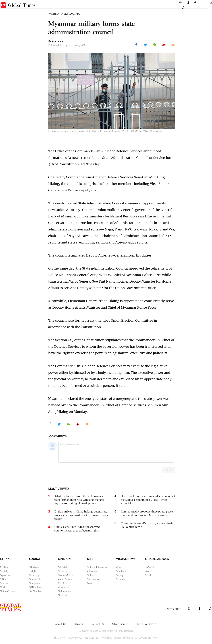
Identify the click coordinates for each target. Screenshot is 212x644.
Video (119, 567)
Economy (34, 575)
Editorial (62, 567)
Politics (4, 567)
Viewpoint (63, 587)
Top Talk (62, 583)
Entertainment (95, 579)
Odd (2, 587)
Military (4, 579)
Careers (78, 624)
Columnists (64, 591)
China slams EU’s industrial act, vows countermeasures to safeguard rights (77, 529)
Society (4, 571)
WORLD (53, 14)
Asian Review (65, 579)
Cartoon (62, 595)
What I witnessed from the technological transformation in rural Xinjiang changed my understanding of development (79, 500)
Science (4, 583)
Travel (90, 583)
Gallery (120, 575)
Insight (33, 571)
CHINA (5, 559)
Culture (91, 575)
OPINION (64, 559)
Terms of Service (147, 624)
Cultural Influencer (97, 567)
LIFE (90, 559)
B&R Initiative (36, 587)
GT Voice (34, 567)
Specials (121, 579)
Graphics (121, 571)
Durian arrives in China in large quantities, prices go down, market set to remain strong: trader (82, 515)
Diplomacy (6, 575)
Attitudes (92, 571)
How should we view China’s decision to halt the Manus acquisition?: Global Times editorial (148, 500)
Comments (35, 579)
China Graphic (8, 591)
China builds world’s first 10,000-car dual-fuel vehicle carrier (147, 525)
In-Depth (150, 567)
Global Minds (65, 575)
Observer (63, 571)
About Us (61, 624)
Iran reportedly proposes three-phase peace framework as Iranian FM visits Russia (147, 513)
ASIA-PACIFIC (71, 14)
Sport (148, 575)
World (148, 571)
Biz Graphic (35, 591)
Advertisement (120, 624)
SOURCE (35, 559)
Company (34, 583)
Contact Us (97, 624)
